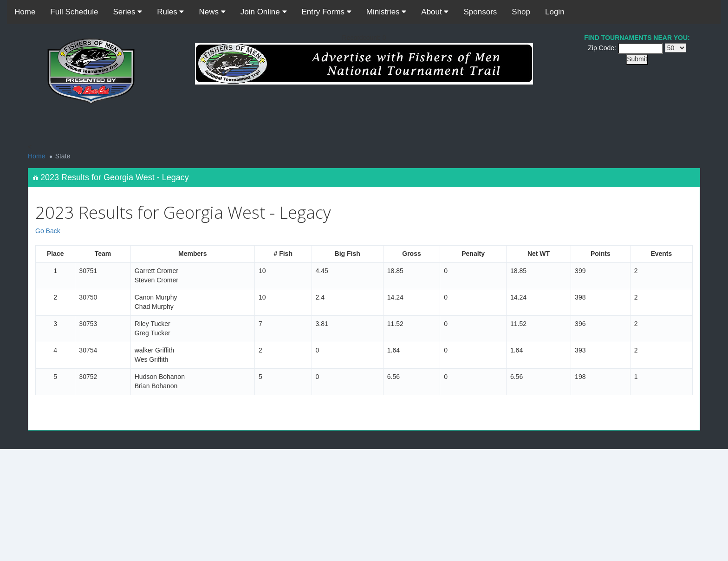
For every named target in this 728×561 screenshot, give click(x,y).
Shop (521, 12)
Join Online (264, 12)
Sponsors (480, 12)
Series (127, 12)
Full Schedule (74, 12)
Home (25, 12)
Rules (170, 12)
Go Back (48, 231)
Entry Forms (327, 12)
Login (555, 12)
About (435, 12)
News (212, 12)
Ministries (387, 12)
